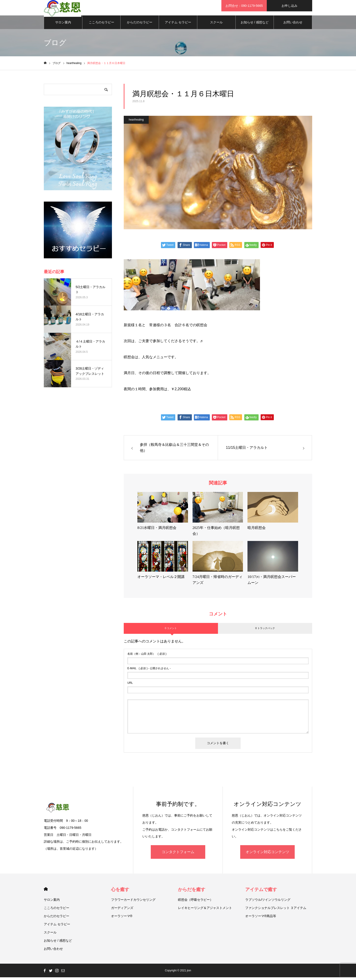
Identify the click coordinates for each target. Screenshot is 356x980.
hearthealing (136, 122)
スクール (216, 25)
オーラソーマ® (122, 919)
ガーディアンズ (122, 911)
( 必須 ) (147, 657)
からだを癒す (192, 892)
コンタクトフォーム (178, 855)
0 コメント (171, 631)
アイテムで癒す (261, 892)
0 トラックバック (265, 631)
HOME (46, 892)
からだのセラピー (140, 25)
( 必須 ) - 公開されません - (149, 671)
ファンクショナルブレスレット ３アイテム (276, 911)
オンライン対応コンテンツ (267, 855)
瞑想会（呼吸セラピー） (195, 902)
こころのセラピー (101, 25)
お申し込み (289, 6)
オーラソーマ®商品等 (261, 919)
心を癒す (120, 892)
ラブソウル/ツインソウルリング (268, 902)
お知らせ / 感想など (255, 25)
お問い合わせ (293, 25)
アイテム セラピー (178, 25)
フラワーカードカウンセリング (133, 902)
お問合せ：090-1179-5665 (244, 6)
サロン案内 (63, 25)
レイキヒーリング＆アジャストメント (205, 911)
